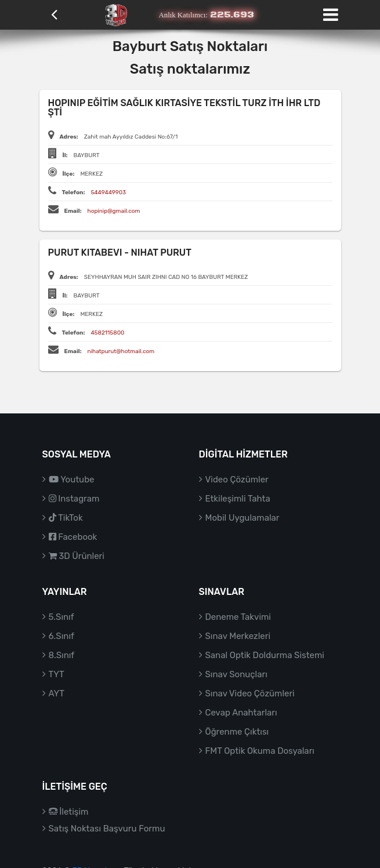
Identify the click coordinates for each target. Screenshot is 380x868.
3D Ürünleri (77, 556)
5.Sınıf (61, 617)
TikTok (66, 518)
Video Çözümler (237, 480)
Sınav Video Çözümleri (250, 693)
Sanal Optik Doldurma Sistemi (265, 655)
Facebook (73, 537)
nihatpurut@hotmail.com (121, 351)
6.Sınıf (61, 636)
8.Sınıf (62, 655)
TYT (57, 674)
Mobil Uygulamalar (243, 518)
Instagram (74, 499)
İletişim (69, 812)
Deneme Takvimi (238, 617)
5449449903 (108, 193)
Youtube (72, 480)
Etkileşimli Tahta (238, 499)
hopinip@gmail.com (114, 211)
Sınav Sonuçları (236, 674)
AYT (57, 693)
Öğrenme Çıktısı (237, 732)
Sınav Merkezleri (238, 636)
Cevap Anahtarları (241, 713)
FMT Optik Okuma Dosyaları (260, 751)
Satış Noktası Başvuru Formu (107, 829)
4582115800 (107, 333)
